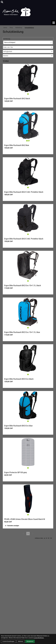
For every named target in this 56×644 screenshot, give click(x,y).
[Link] (54, 23)
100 (51, 538)
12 (44, 538)
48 (49, 538)
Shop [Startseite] (11, 28)
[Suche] (2, 2)
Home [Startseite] (5, 28)
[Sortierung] (28, 42)
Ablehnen (21, 641)
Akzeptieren (30, 641)
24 (46, 538)
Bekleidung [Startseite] (19, 28)
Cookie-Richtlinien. (39, 638)
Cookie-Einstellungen (8, 641)
